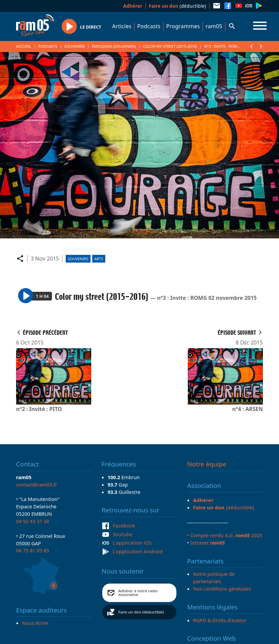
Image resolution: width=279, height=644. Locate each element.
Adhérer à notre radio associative (138, 593)
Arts (99, 259)
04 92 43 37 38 (33, 521)
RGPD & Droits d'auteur (220, 620)
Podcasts (149, 26)
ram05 (214, 26)
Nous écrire (35, 623)
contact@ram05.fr (37, 485)
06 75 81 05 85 (33, 550)
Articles (122, 26)
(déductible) (178, 6)
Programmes (183, 26)
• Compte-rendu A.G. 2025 (225, 535)
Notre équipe (207, 464)
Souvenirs (75, 46)
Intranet (207, 543)
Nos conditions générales (222, 589)
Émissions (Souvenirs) (114, 46)
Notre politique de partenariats (214, 578)
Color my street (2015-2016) (170, 46)
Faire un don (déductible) (141, 612)
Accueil (24, 46)
